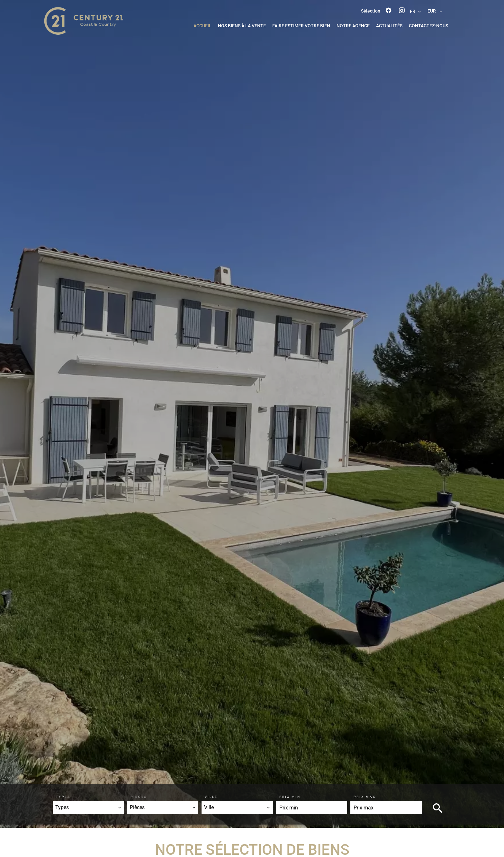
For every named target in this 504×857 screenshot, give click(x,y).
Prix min (290, 797)
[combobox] (88, 808)
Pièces (139, 797)
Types (63, 797)
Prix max (365, 797)
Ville (211, 797)
